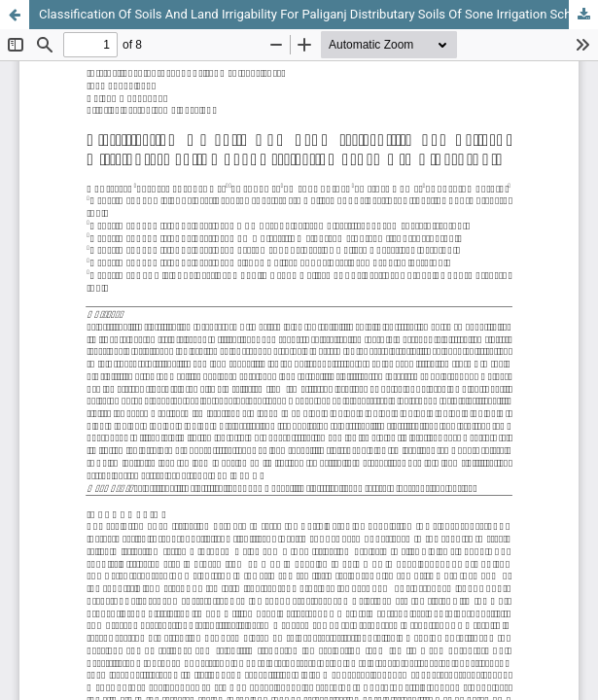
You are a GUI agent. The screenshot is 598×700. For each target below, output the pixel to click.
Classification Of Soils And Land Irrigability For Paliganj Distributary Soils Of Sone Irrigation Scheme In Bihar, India (318, 14)
